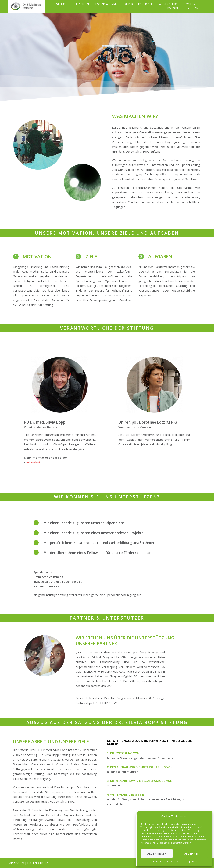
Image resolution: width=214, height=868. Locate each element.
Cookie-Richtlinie (159, 861)
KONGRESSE (145, 4)
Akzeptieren (157, 853)
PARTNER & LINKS (168, 4)
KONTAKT (173, 8)
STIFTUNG (62, 4)
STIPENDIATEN (81, 4)
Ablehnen (192, 853)
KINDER (129, 4)
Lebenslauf (33, 462)
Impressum (192, 861)
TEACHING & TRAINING (107, 4)
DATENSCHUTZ (177, 861)
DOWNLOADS (190, 4)
